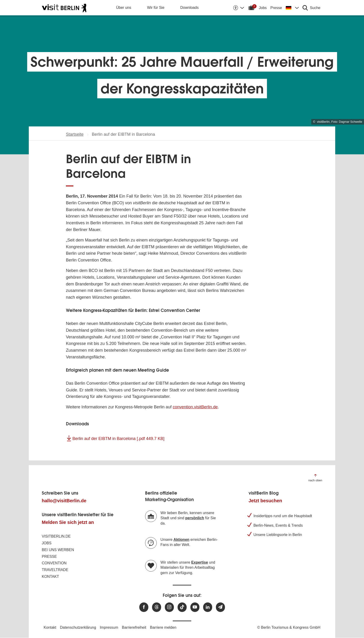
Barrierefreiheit (134, 627)
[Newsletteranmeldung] (220, 607)
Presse (276, 8)
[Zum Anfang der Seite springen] (315, 478)
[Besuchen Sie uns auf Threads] (157, 607)
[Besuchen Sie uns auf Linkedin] (208, 607)
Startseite (75, 134)
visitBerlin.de (56, 536)
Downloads (190, 8)
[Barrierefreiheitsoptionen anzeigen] (238, 8)
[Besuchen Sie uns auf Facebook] (144, 607)
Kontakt (50, 577)
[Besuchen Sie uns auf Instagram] (169, 607)
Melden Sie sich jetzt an (68, 522)
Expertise (200, 562)
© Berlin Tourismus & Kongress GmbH (289, 627)
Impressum (109, 627)
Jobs (263, 8)
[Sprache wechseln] (292, 8)
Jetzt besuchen (265, 501)
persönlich (195, 518)
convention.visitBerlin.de (195, 407)
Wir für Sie (156, 8)
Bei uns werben (58, 550)
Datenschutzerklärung (78, 627)
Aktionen (181, 540)
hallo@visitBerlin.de (64, 501)
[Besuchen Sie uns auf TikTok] (182, 607)
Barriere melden (163, 627)
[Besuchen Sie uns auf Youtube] (195, 607)
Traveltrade (55, 570)
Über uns (124, 8)
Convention (54, 563)
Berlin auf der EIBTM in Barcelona (118, 439)
